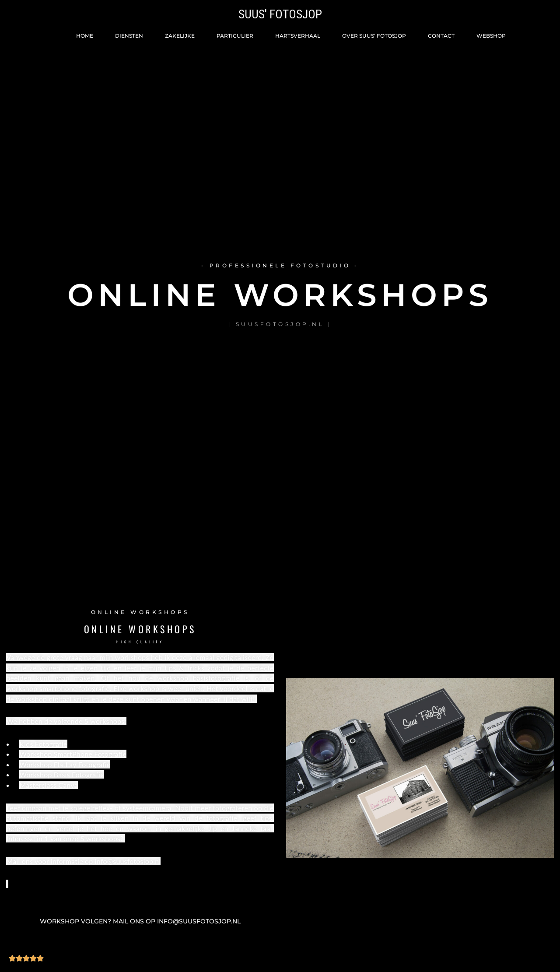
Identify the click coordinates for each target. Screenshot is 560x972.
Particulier (235, 36)
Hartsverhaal (298, 36)
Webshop (491, 36)
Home (85, 36)
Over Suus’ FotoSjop (374, 36)
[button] (140, 922)
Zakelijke (180, 36)
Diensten (129, 36)
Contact (441, 36)
